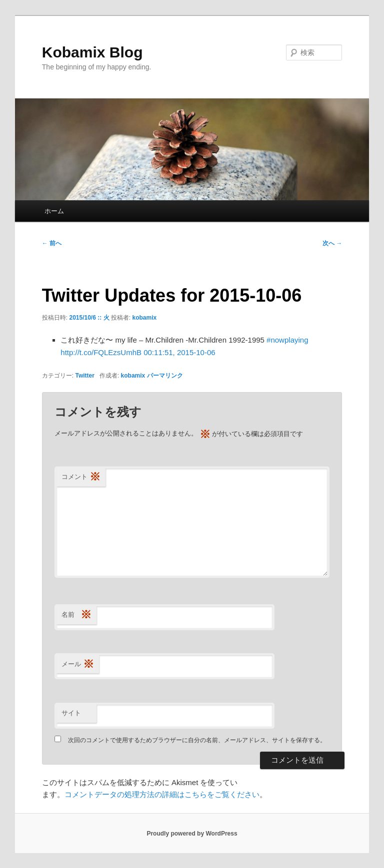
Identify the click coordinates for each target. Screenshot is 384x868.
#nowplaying (287, 340)
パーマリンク (165, 376)
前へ (52, 243)
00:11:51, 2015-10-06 (179, 352)
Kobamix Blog (92, 52)
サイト (71, 713)
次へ (332, 243)
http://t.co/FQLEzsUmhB (101, 352)
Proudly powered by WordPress (192, 834)
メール (78, 664)
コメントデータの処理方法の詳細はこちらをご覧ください (162, 794)
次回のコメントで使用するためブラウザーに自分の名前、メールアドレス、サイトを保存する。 (197, 740)
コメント (81, 477)
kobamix (145, 318)
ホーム (54, 211)
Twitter (84, 376)
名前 (76, 615)
